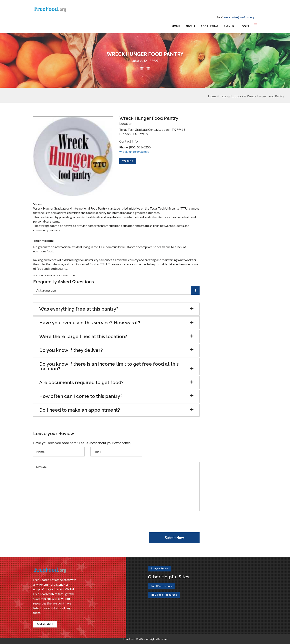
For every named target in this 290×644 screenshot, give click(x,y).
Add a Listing (45, 624)
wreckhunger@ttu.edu (134, 151)
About (190, 26)
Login (244, 26)
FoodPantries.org (162, 586)
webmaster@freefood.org (239, 17)
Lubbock (237, 96)
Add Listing (210, 26)
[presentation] (63, 525)
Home (176, 26)
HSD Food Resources (164, 595)
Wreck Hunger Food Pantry (266, 96)
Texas (224, 96)
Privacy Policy (159, 569)
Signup (229, 26)
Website (128, 161)
